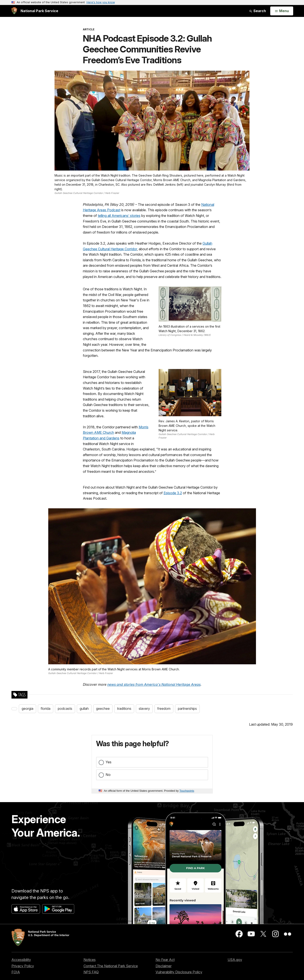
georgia (27, 709)
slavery (144, 709)
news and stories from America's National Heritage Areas (154, 684)
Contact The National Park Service (111, 966)
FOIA (16, 972)
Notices (90, 960)
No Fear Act (165, 960)
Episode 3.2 (173, 493)
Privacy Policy (23, 966)
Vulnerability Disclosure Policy (179, 972)
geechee (103, 709)
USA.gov (235, 960)
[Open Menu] (282, 11)
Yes (109, 762)
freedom (164, 709)
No (108, 775)
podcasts (65, 709)
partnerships (187, 709)
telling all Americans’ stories (119, 216)
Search (257, 11)
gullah (84, 709)
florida (46, 709)
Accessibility (21, 960)
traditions (124, 709)
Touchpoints (187, 791)
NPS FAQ (91, 972)
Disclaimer (164, 966)
